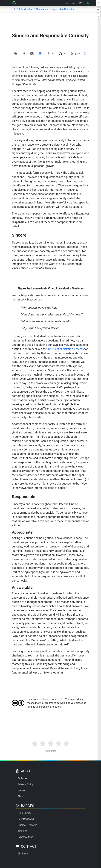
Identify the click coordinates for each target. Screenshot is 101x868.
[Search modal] (73, 3)
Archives (22, 778)
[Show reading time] (85, 54)
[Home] (14, 3)
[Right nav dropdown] (67, 3)
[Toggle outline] (16, 54)
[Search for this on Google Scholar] (40, 54)
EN (77, 54)
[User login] (88, 3)
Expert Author (25, 837)
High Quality (25, 813)
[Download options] (50, 54)
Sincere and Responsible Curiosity (55, 9)
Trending (23, 831)
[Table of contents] (13, 9)
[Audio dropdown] (62, 54)
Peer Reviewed (26, 819)
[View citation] (24, 54)
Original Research (27, 825)
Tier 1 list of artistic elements (66, 349)
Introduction (26, 9)
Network (22, 790)
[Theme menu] (81, 3)
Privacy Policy (25, 784)
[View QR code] (32, 54)
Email (25, 854)
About (21, 796)
